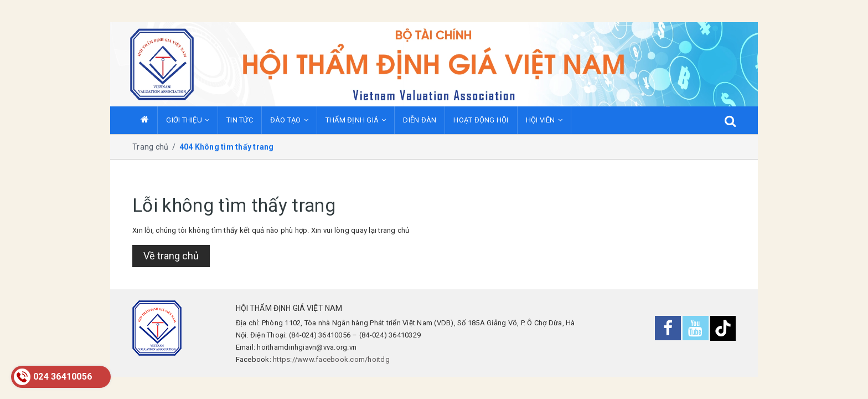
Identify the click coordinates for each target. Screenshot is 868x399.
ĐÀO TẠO (289, 120)
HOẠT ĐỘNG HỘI (481, 120)
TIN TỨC (240, 120)
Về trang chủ (171, 256)
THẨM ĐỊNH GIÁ (356, 120)
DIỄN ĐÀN (420, 120)
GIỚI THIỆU (188, 120)
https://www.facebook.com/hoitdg (331, 359)
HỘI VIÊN (544, 120)
